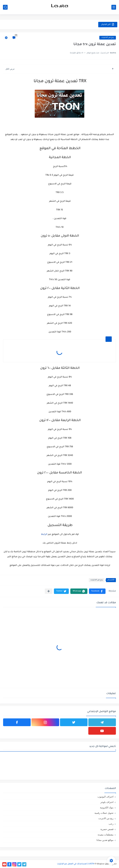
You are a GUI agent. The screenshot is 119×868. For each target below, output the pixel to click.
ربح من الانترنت (108, 38)
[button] (97, 591)
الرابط (44, 535)
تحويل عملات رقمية (104, 813)
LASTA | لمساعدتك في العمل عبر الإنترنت (76, 864)
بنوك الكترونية (107, 807)
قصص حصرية (107, 829)
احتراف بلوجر (107, 802)
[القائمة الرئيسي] (114, 7)
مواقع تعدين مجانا (105, 840)
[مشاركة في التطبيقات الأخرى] (49, 591)
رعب (111, 824)
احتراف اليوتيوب (105, 797)
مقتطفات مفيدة (106, 835)
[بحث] (5, 7)
